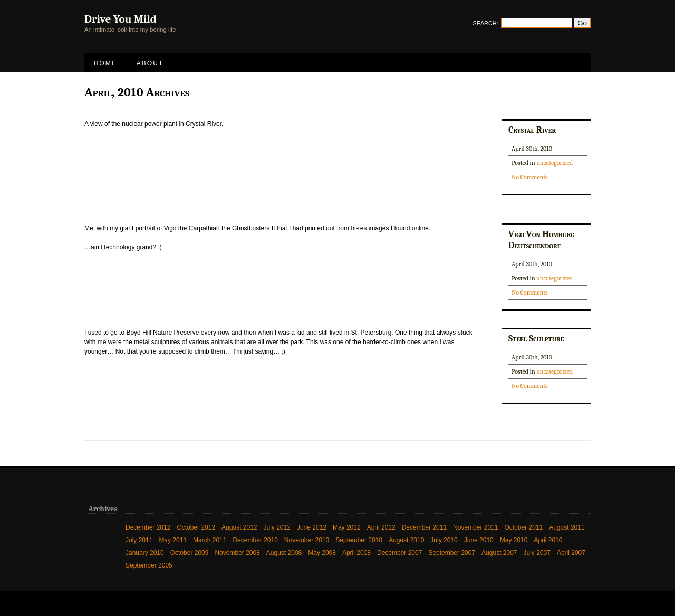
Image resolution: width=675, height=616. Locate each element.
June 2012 (312, 527)
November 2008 (237, 553)
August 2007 (499, 553)
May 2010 (514, 540)
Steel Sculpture (536, 338)
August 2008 (284, 553)
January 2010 (145, 553)
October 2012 (196, 527)
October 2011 (523, 527)
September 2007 (452, 553)
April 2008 (356, 553)
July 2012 (277, 527)
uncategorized (555, 163)
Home (105, 63)
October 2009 (190, 553)
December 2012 (148, 527)
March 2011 (210, 540)
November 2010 (307, 540)
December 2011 (424, 527)
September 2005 (149, 565)
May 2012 (347, 527)
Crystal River (532, 130)
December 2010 (255, 540)
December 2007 (399, 553)
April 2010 (548, 540)
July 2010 (444, 540)
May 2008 (322, 553)
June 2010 (479, 540)
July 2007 (537, 553)
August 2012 (239, 527)
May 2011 (173, 540)
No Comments (530, 177)
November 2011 (475, 527)
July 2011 (139, 540)
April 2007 (571, 553)
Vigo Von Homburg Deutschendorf (541, 239)
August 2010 (406, 540)
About (150, 63)
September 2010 (359, 540)
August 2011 (567, 527)
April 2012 (381, 527)
